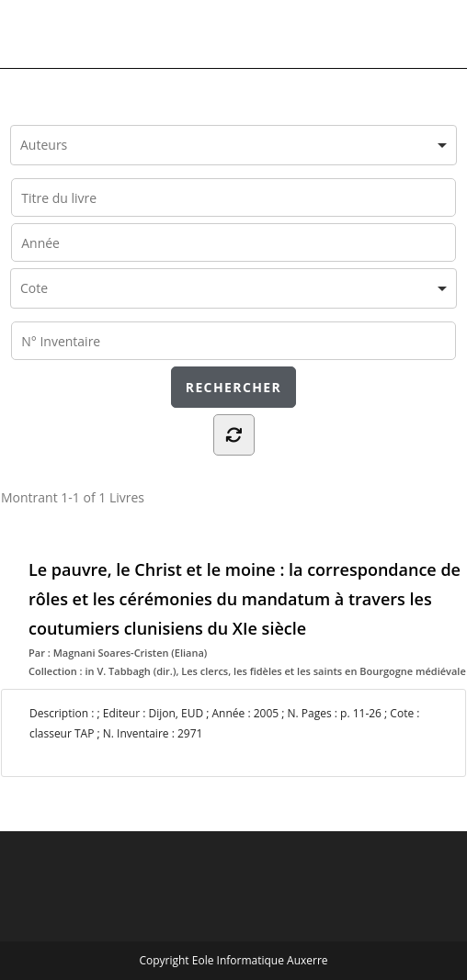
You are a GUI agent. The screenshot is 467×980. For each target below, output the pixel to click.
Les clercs (205, 671)
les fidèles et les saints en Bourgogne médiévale (350, 671)
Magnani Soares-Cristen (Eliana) (131, 653)
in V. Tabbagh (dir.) (130, 671)
